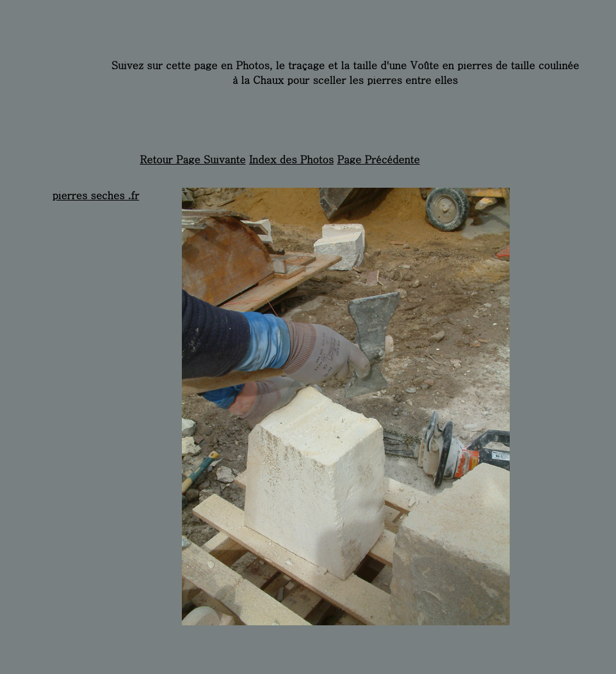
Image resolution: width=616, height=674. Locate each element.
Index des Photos (291, 159)
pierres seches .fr (96, 195)
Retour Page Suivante (192, 159)
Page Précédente (378, 159)
